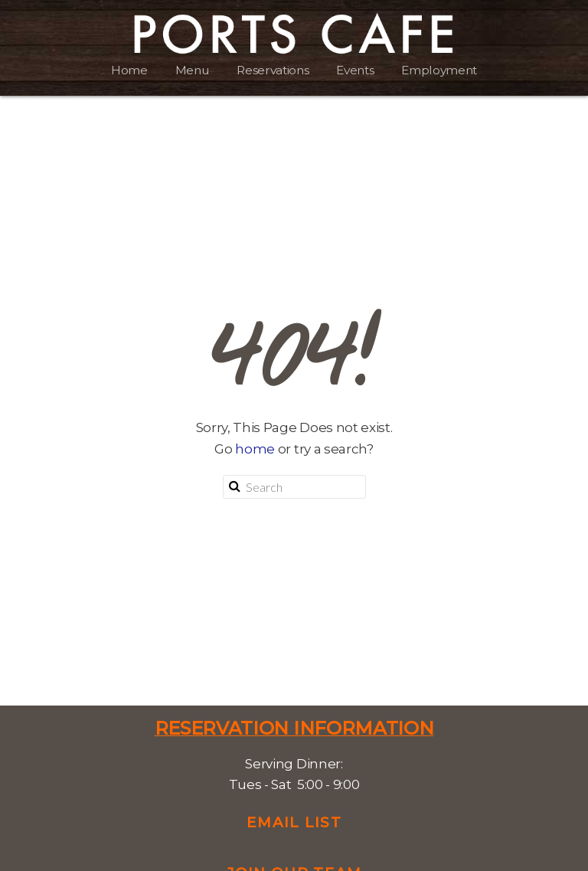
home (255, 449)
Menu (193, 70)
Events (355, 70)
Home (129, 70)
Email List (294, 822)
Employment (439, 70)
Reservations (273, 70)
